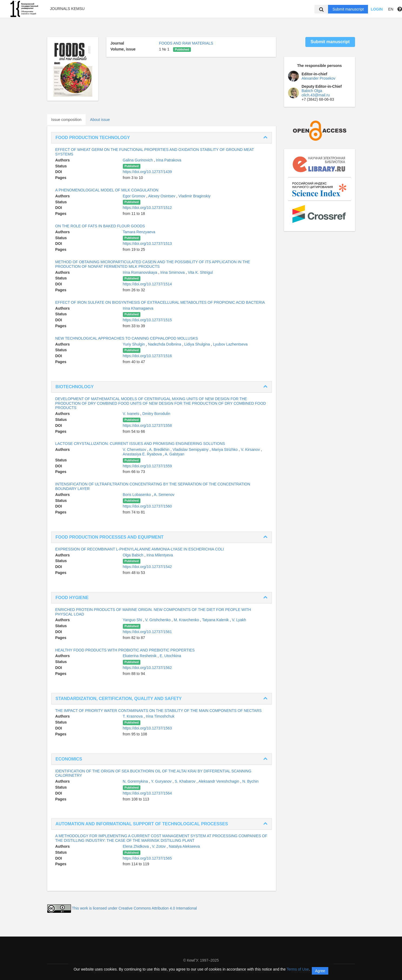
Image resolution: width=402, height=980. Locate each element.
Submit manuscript (348, 9)
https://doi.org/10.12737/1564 (147, 793)
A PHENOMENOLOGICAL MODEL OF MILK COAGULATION (107, 190)
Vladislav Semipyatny (191, 450)
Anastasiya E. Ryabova (143, 454)
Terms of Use (298, 969)
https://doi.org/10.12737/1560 (147, 506)
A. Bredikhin (160, 450)
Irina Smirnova (173, 272)
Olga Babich (134, 555)
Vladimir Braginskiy (195, 196)
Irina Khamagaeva (138, 308)
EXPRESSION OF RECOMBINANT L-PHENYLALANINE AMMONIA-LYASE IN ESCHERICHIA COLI (140, 549)
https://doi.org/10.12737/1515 (147, 320)
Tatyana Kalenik (216, 620)
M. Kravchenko (187, 620)
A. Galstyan (174, 454)
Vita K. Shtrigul (200, 272)
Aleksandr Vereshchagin (219, 781)
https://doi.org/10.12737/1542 (147, 567)
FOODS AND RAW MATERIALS (186, 43)
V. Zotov (159, 846)
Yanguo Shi (133, 620)
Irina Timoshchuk (160, 716)
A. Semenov (164, 495)
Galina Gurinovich (138, 160)
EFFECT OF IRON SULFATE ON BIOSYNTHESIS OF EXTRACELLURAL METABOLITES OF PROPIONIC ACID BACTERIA (160, 302)
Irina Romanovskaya (141, 272)
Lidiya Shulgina (198, 344)
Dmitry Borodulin (156, 414)
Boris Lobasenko (137, 495)
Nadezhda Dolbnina (165, 344)
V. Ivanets (132, 414)
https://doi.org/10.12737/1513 (147, 244)
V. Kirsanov (251, 450)
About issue (100, 120)
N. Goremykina (136, 781)
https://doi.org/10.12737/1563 (147, 728)
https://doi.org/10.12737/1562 (147, 668)
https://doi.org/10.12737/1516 (147, 356)
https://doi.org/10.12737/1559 (147, 466)
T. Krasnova (133, 716)
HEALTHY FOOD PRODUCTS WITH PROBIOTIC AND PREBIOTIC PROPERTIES (125, 650)
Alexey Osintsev (162, 196)
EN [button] (391, 9)
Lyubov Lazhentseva (230, 344)
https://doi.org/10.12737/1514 (147, 284)
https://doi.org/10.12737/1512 (147, 208)
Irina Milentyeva (160, 555)
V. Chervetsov (135, 450)
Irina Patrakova (168, 160)
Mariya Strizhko (225, 450)
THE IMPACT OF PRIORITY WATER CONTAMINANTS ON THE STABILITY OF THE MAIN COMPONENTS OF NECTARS (159, 711)
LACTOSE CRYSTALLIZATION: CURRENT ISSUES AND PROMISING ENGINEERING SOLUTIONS (140, 444)
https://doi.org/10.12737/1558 (147, 425)
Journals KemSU (67, 9)
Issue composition (66, 120)
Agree (320, 971)
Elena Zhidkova (136, 846)
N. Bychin (251, 781)
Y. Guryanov (162, 781)
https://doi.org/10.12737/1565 (147, 858)
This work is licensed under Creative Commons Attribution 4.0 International (134, 908)
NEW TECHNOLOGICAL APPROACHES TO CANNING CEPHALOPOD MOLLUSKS (127, 338)
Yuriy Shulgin (134, 344)
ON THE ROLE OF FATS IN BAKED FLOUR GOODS (100, 226)
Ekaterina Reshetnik (140, 656)
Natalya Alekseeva (184, 846)
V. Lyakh (239, 620)
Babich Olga (312, 91)
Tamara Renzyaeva (139, 232)
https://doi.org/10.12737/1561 (147, 632)
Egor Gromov (135, 196)
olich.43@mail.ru (316, 95)
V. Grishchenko (158, 620)
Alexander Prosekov (318, 78)
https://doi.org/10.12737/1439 (147, 172)
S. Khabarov (186, 781)
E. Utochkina (170, 656)
